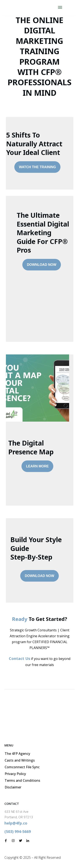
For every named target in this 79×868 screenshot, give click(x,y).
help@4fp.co (16, 823)
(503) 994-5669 (18, 831)
